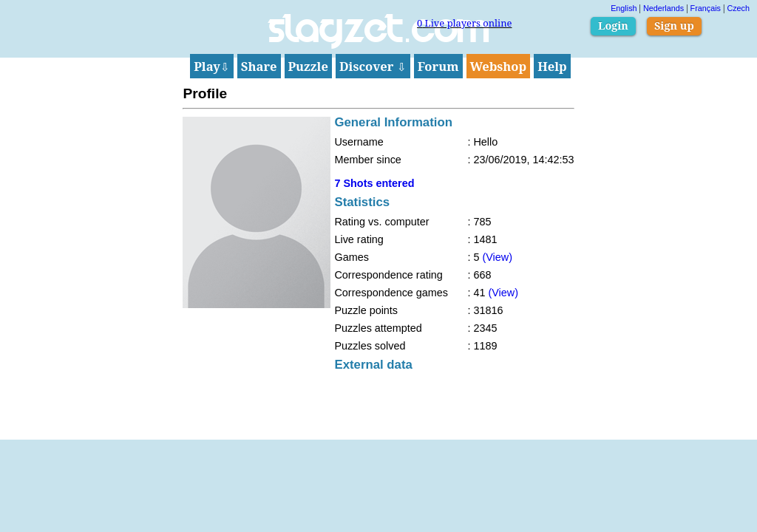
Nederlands (663, 8)
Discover (373, 66)
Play (212, 66)
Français (706, 8)
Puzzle (308, 66)
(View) (497, 257)
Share (259, 66)
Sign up (674, 25)
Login (613, 25)
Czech (738, 8)
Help (552, 66)
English (624, 8)
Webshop (499, 66)
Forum (438, 66)
